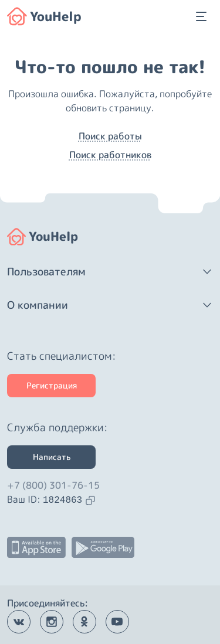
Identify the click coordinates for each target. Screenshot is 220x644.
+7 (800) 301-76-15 (53, 485)
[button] (110, 272)
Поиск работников (110, 155)
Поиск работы (110, 136)
